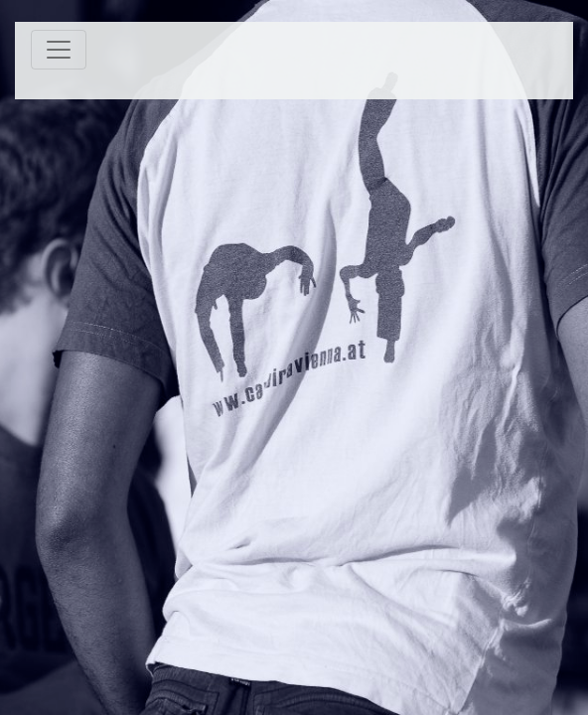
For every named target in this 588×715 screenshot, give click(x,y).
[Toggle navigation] (59, 50)
